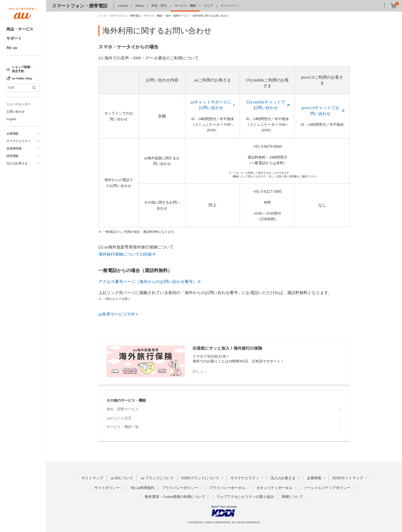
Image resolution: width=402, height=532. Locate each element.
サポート (14, 38)
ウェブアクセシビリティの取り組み (245, 497)
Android (123, 6)
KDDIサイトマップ (348, 478)
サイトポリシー (107, 488)
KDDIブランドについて (200, 478)
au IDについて (122, 478)
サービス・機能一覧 (123, 427)
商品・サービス (20, 29)
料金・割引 (159, 6)
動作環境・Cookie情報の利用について (175, 497)
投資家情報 (14, 149)
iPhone (140, 6)
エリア (208, 6)
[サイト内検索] (23, 88)
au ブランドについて (157, 478)
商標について (293, 497)
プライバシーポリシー (180, 488)
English (11, 119)
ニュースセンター (18, 104)
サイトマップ (92, 478)
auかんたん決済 (119, 418)
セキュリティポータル (274, 488)
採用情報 (12, 156)
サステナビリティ (18, 141)
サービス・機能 (185, 6)
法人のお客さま (17, 163)
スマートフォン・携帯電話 (80, 6)
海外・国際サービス (123, 409)
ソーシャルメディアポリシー (327, 488)
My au (12, 48)
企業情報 (12, 134)
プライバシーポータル (227, 488)
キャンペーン (230, 6)
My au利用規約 (143, 488)
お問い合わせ (16, 112)
